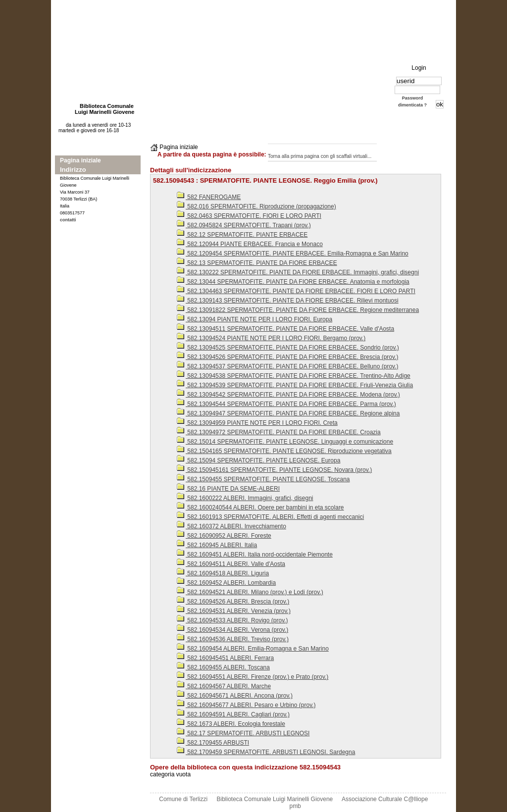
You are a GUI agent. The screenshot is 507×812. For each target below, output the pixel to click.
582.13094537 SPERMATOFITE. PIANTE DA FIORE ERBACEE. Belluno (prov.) (288, 366)
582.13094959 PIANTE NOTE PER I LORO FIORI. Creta (257, 423)
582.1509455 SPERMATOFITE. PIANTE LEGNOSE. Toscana (263, 479)
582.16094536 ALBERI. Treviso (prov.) (233, 639)
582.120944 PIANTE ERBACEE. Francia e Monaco (250, 244)
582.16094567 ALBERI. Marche (224, 686)
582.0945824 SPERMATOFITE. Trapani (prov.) (244, 225)
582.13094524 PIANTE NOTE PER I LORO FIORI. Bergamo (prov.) (271, 338)
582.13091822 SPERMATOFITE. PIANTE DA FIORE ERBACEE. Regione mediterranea (298, 310)
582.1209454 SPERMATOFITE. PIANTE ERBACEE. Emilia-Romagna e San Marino (293, 254)
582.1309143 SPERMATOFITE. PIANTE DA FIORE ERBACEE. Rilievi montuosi (288, 301)
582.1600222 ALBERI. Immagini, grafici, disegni (245, 498)
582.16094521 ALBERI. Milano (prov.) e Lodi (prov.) (250, 592)
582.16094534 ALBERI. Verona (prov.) (232, 630)
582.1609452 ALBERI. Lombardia (226, 583)
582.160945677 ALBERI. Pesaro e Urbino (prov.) (246, 705)
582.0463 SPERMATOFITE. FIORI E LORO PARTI (249, 216)
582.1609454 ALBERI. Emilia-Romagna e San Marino (253, 649)
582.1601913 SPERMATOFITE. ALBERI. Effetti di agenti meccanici (270, 517)
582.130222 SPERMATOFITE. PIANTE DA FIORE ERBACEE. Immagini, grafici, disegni (298, 272)
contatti (68, 220)
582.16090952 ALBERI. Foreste (224, 536)
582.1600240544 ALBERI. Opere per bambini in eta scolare (260, 507)
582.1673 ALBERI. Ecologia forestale (231, 724)
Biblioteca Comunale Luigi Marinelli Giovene (275, 799)
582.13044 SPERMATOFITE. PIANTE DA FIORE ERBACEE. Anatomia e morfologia (293, 282)
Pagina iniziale (80, 160)
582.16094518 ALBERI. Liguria (223, 573)
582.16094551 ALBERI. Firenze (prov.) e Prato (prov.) (253, 677)
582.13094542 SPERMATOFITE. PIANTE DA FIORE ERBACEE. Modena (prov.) (288, 395)
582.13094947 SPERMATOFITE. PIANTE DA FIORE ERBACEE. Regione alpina (288, 413)
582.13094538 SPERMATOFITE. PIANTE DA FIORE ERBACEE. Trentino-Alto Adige (294, 376)
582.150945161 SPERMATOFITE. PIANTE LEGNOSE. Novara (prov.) (274, 470)
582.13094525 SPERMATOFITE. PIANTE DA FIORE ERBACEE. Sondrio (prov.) (288, 348)
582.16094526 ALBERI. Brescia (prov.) (233, 602)
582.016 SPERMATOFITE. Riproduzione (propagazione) (256, 206)
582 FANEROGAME (209, 197)
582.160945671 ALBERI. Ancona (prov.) (235, 696)
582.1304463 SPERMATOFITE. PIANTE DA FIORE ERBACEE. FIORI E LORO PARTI (296, 291)
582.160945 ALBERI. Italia (217, 545)
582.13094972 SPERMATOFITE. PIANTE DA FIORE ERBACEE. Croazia (279, 432)
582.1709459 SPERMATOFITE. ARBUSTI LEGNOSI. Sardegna (266, 752)
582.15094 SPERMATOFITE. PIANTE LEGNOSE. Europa (258, 460)
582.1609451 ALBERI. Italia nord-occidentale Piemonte (255, 555)
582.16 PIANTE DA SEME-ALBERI (228, 489)
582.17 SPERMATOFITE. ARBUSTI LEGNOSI (243, 733)
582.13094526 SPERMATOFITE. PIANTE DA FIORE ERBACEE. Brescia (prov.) (287, 357)
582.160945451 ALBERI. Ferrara (225, 658)
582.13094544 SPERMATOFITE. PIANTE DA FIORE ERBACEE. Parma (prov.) (286, 404)
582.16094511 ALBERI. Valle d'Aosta (231, 564)
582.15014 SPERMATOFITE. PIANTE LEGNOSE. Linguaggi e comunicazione (285, 442)
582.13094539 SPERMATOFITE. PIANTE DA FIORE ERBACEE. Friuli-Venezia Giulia (295, 385)
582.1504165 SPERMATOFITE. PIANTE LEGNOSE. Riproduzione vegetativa (284, 451)
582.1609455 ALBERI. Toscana (223, 667)
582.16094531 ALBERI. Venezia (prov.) (234, 611)
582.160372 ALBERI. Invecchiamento (231, 526)
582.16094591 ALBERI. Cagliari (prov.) (233, 714)
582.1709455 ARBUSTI (213, 743)
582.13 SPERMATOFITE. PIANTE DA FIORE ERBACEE (257, 263)
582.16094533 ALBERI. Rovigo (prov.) (232, 620)
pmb (295, 806)
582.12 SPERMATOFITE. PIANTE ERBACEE (242, 235)
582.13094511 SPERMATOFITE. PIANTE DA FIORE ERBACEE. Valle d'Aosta (285, 329)
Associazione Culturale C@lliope (385, 799)
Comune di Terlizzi (183, 799)
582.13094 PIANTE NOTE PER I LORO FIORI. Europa (254, 319)
